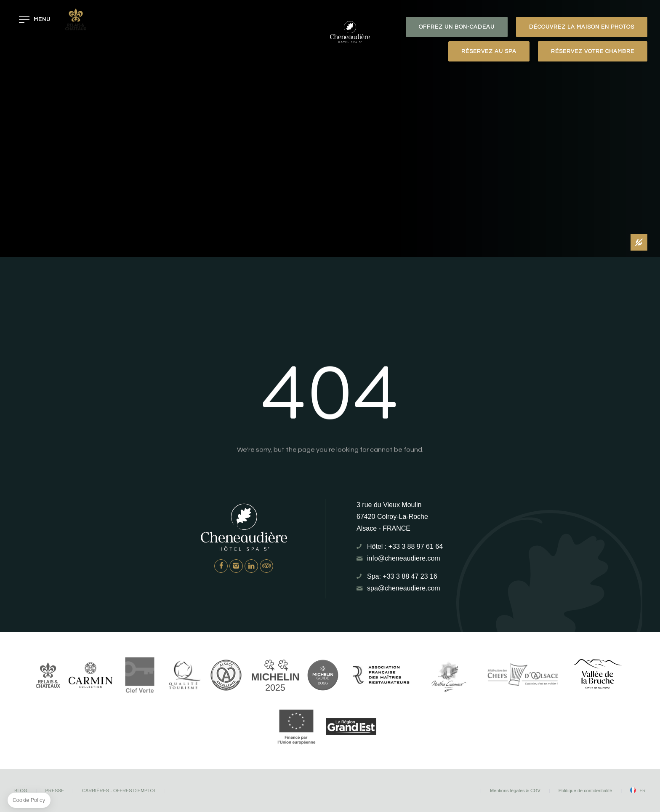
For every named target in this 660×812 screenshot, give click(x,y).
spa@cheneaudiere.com (404, 588)
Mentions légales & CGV (515, 791)
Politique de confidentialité (585, 791)
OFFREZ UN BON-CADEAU (457, 27)
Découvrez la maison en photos (582, 27)
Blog (21, 791)
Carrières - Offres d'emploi (118, 791)
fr (643, 791)
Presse (55, 791)
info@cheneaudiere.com (404, 558)
